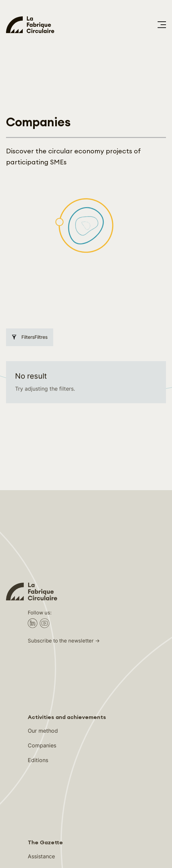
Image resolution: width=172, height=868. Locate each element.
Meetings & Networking (57, 785)
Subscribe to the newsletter (61, 555)
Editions (38, 674)
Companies (42, 660)
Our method (43, 645)
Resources (41, 800)
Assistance (41, 770)
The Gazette (45, 757)
